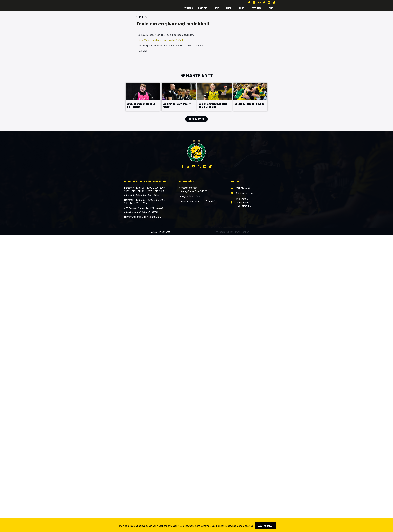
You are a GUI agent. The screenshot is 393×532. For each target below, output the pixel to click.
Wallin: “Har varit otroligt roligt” (177, 105)
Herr (230, 8)
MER (272, 8)
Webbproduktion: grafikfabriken (233, 232)
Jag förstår (265, 526)
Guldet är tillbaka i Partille (250, 104)
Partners (258, 8)
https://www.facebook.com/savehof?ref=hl (160, 40)
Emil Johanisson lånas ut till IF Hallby (141, 105)
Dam (218, 8)
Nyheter (188, 8)
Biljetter (204, 8)
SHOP (243, 8)
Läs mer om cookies (243, 526)
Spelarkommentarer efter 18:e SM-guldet (213, 105)
